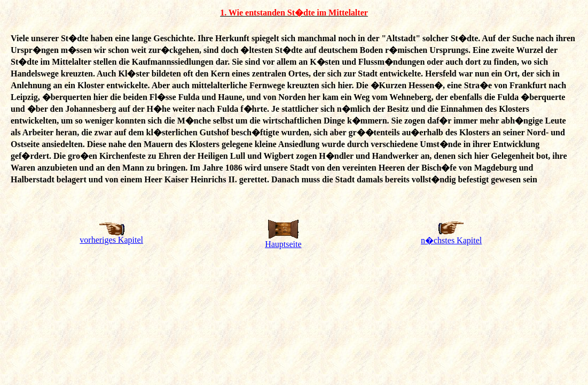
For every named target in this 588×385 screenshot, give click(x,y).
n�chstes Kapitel (451, 240)
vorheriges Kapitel (111, 240)
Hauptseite (283, 244)
